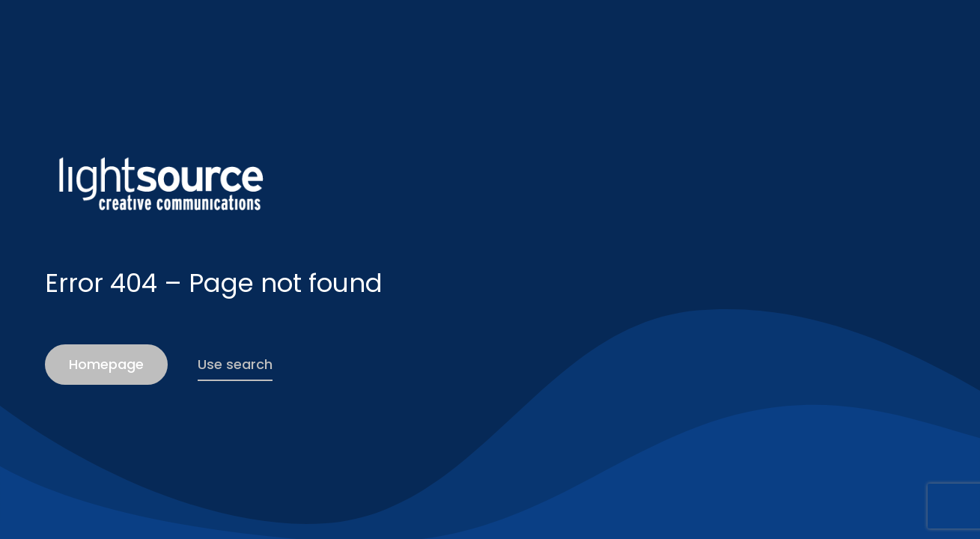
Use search (235, 364)
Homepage (106, 364)
